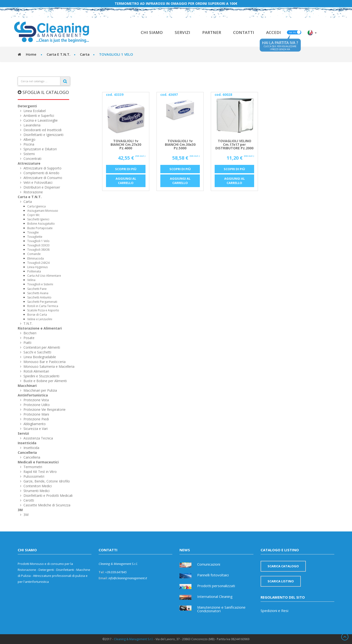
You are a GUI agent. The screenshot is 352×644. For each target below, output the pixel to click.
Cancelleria (27, 452)
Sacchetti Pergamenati (42, 302)
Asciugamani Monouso (43, 211)
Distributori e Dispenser (41, 187)
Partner (212, 32)
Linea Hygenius (37, 267)
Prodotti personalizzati (216, 586)
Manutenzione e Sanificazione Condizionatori (221, 609)
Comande (34, 254)
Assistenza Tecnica (38, 438)
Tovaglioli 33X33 (38, 245)
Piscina (28, 144)
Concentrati (32, 159)
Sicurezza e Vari (35, 429)
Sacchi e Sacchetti (37, 352)
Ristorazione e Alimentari (40, 328)
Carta (27, 202)
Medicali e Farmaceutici (38, 462)
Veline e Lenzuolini (40, 319)
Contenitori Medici (37, 486)
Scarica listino (281, 581)
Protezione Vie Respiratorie (44, 409)
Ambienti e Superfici (38, 116)
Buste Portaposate (40, 228)
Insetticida (27, 443)
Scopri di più (126, 169)
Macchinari (27, 386)
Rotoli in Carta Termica (43, 306)
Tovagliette (35, 237)
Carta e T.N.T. (30, 197)
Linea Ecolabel (34, 111)
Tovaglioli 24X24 (38, 263)
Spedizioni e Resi (274, 611)
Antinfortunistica (33, 395)
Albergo (29, 139)
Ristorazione (33, 192)
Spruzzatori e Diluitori (40, 149)
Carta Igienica (36, 206)
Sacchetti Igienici (38, 219)
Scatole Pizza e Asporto (43, 310)
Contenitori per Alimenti (41, 347)
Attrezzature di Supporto (42, 168)
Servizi (182, 32)
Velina (31, 280)
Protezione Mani (36, 414)
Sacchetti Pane (37, 289)
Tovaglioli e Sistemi (40, 284)
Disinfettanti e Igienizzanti (43, 135)
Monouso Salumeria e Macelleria (48, 366)
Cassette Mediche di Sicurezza (46, 505)
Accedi (274, 32)
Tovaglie (33, 232)
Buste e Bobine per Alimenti (45, 381)
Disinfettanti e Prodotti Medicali (47, 495)
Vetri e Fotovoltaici (37, 182)
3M (20, 510)
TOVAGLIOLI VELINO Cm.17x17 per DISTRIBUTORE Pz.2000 (234, 145)
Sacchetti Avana (38, 293)
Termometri (32, 467)
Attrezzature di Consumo (42, 178)
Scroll (345, 637)
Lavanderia (31, 125)
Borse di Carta (37, 315)
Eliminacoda (36, 258)
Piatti (27, 343)
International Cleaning (215, 597)
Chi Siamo (152, 32)
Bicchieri (29, 333)
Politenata (34, 271)
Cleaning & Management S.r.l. (134, 639)
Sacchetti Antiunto (39, 297)
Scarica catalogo (283, 566)
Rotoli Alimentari (36, 371)
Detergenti (27, 106)
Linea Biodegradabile (39, 357)
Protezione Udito (36, 405)
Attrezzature (29, 163)
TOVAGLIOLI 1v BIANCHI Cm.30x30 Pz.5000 (180, 145)
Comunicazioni (209, 565)
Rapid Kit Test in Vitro (40, 472)
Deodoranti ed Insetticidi (42, 130)
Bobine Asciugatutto (41, 224)
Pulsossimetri (33, 476)
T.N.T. (28, 323)
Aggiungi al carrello (126, 181)
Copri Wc (34, 215)
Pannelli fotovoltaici (213, 575)
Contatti (244, 32)
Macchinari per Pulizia (40, 390)
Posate (28, 338)
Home (31, 54)
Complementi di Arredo (41, 173)
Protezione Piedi (36, 419)
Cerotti (28, 500)
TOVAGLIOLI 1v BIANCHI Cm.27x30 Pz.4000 (126, 145)
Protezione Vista (36, 400)
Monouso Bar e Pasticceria (44, 362)
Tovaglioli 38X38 (38, 250)
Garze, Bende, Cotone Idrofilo (46, 481)
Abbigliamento (34, 424)
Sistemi (29, 154)
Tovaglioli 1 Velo (38, 241)
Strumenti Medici (36, 491)
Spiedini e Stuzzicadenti (41, 376)
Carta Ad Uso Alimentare (44, 276)
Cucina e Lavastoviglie (40, 120)
